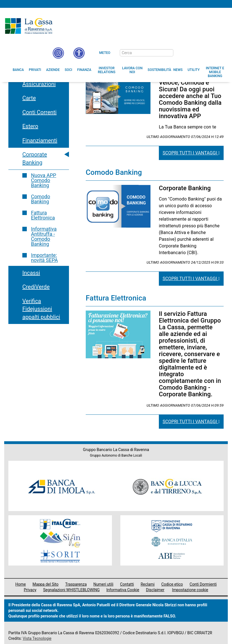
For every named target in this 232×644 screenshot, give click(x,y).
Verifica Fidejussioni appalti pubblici (41, 309)
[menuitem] (18, 70)
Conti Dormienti (203, 584)
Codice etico (172, 584)
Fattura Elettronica (43, 215)
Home (21, 584)
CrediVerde (36, 287)
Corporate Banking (35, 158)
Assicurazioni (39, 84)
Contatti (127, 584)
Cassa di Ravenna (29, 26)
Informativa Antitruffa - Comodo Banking (44, 236)
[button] (79, 53)
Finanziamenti (40, 140)
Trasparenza (76, 584)
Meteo (105, 53)
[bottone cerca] (181, 53)
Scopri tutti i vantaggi (191, 153)
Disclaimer (155, 590)
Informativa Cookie (123, 590)
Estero (30, 126)
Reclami (148, 584)
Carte (29, 98)
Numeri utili (104, 584)
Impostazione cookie (190, 590)
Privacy (30, 590)
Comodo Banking (40, 199)
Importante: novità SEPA (44, 258)
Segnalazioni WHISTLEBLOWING (71, 590)
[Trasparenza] (208, 53)
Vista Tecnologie (37, 638)
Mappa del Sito (46, 584)
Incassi (31, 273)
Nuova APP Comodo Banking (44, 180)
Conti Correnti (40, 112)
